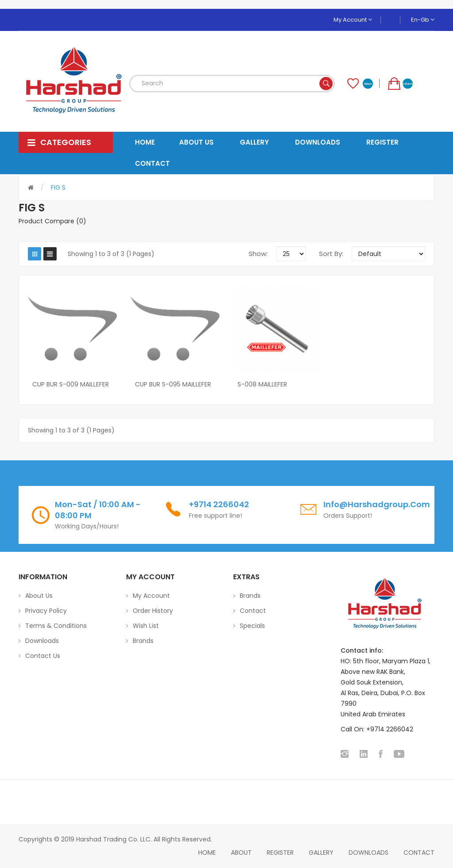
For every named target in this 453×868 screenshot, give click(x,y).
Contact (253, 611)
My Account (353, 20)
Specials (252, 626)
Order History (153, 611)
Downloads (42, 641)
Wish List (146, 626)
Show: (258, 254)
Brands (143, 641)
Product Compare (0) (52, 221)
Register (280, 853)
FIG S (58, 187)
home (207, 853)
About (241, 853)
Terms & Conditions (56, 626)
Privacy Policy (46, 611)
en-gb (423, 20)
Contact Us (43, 656)
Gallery (321, 853)
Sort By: (331, 254)
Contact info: (362, 650)
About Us (39, 596)
